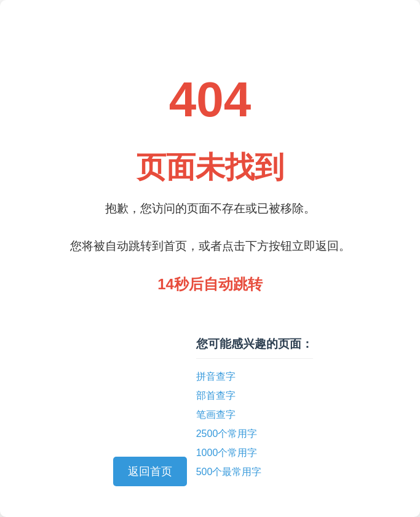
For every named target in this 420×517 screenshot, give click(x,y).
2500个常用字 (227, 434)
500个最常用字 (229, 472)
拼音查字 (216, 376)
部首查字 (216, 395)
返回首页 (150, 471)
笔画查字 (216, 415)
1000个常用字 (227, 453)
